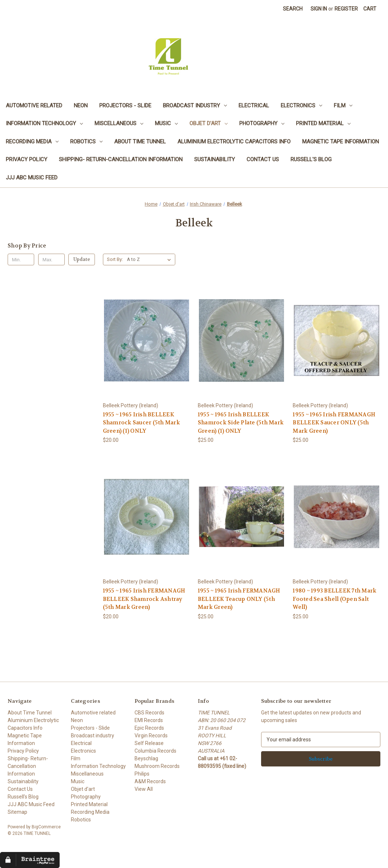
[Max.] (51, 259)
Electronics (301, 106)
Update (82, 259)
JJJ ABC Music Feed (32, 178)
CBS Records (149, 713)
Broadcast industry (195, 106)
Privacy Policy (27, 159)
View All (144, 789)
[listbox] (150, 259)
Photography (262, 123)
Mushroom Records (157, 766)
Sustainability (215, 159)
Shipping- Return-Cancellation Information (121, 159)
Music (166, 123)
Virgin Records (151, 736)
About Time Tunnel (140, 142)
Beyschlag (146, 758)
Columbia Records (155, 751)
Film (343, 106)
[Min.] (21, 259)
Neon (81, 106)
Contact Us (263, 159)
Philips (142, 774)
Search (293, 9)
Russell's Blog (311, 159)
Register (346, 9)
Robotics (86, 142)
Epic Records (149, 728)
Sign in (319, 9)
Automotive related (34, 106)
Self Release (149, 743)
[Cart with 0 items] (370, 9)
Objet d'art (209, 123)
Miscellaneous (119, 123)
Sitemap (17, 812)
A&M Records (150, 781)
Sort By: (115, 259)
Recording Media (32, 142)
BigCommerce (46, 827)
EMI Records (149, 720)
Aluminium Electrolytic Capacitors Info (234, 142)
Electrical (254, 106)
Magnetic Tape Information (341, 142)
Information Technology (44, 123)
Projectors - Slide (125, 106)
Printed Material (323, 123)
